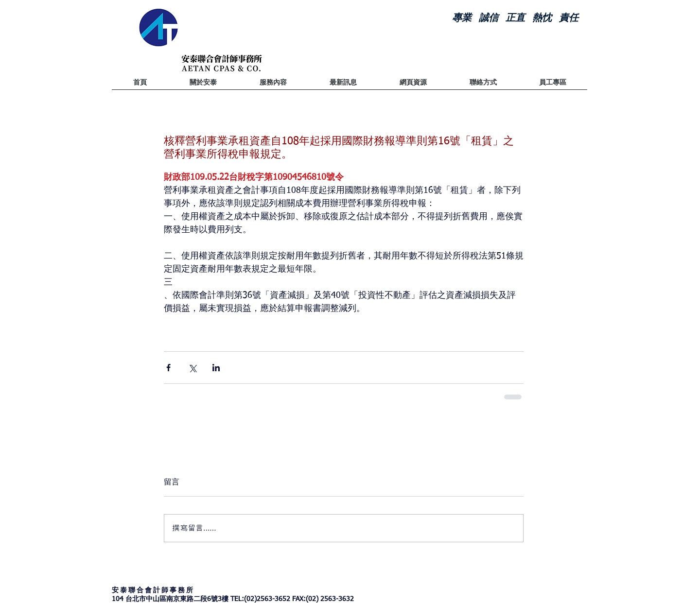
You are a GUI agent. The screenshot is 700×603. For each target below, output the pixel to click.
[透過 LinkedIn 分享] (216, 368)
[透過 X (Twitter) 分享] (192, 368)
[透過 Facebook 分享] (168, 368)
